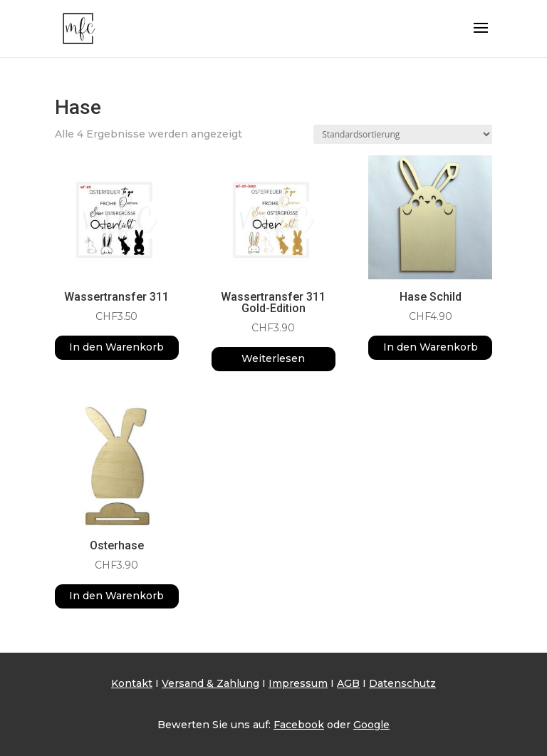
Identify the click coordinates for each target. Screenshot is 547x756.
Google (371, 725)
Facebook (299, 725)
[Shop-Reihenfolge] (403, 134)
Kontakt (132, 683)
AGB (348, 683)
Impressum (298, 683)
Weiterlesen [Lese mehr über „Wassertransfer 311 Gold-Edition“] (273, 358)
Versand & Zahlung (210, 683)
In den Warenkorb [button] (116, 347)
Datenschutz (402, 683)
